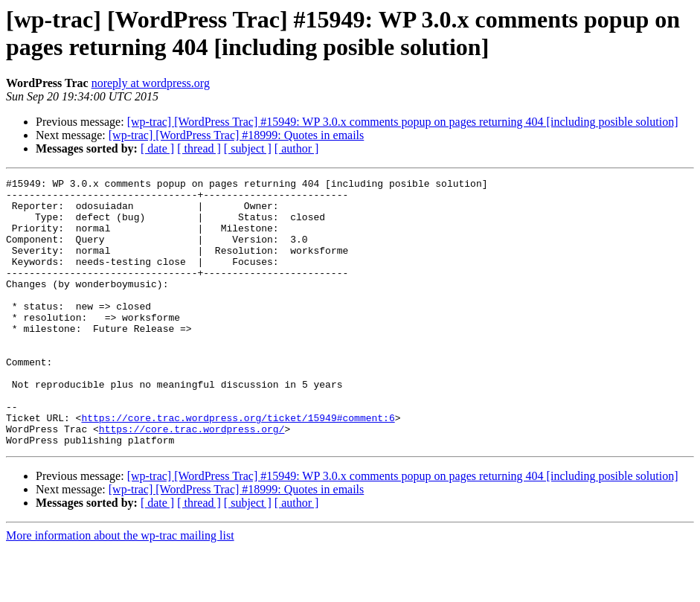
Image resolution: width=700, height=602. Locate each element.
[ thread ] (199, 148)
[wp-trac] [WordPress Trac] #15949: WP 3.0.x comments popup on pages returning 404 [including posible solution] (403, 122)
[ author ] (297, 148)
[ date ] (157, 148)
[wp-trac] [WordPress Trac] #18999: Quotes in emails (237, 135)
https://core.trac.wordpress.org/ (192, 480)
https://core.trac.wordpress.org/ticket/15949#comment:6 (238, 467)
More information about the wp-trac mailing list (120, 589)
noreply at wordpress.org (151, 83)
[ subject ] (248, 148)
